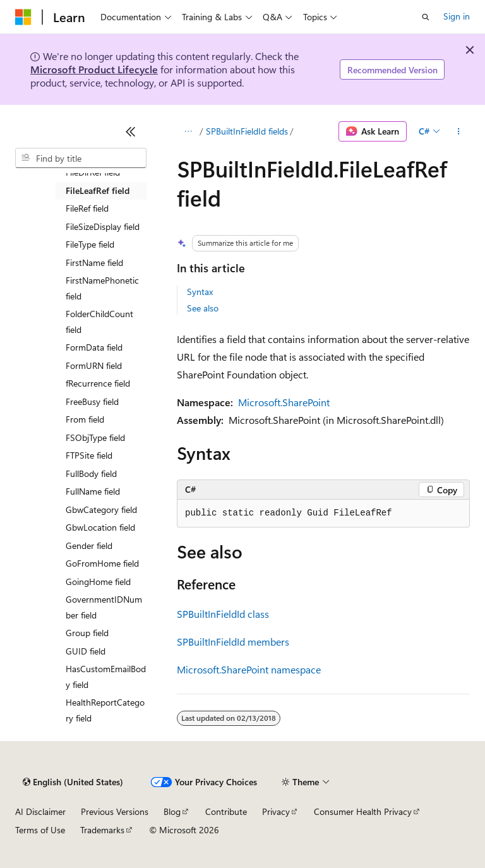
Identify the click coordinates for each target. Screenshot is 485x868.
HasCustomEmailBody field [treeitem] (106, 677)
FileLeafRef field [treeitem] (98, 190)
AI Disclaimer (40, 811)
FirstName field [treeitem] (94, 262)
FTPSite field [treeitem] (89, 455)
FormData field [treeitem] (94, 347)
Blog (172, 811)
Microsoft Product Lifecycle (94, 69)
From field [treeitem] (85, 419)
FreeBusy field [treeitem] (92, 401)
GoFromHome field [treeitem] (102, 563)
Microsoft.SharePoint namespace (249, 669)
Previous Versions (115, 811)
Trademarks (102, 830)
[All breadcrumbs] (188, 131)
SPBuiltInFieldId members (233, 642)
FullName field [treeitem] (93, 491)
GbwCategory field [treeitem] (101, 509)
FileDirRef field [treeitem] (93, 172)
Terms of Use (40, 830)
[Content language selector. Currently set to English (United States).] (73, 782)
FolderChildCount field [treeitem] (99, 322)
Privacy (276, 811)
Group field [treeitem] (87, 633)
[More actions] (459, 131)
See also (203, 308)
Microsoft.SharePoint (284, 402)
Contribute (226, 811)
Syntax (200, 292)
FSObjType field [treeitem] (95, 437)
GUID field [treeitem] (86, 651)
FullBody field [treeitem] (91, 473)
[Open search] (426, 17)
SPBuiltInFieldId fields (247, 131)
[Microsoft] (23, 17)
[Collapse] (131, 131)
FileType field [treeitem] (90, 244)
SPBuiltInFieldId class (223, 614)
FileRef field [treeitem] (87, 208)
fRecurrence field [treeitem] (98, 383)
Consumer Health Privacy (363, 811)
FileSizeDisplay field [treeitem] (103, 226)
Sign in (457, 16)
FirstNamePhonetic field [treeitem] (102, 288)
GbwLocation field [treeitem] (100, 527)
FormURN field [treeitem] (94, 365)
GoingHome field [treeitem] (98, 582)
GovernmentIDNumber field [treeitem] (104, 607)
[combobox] (81, 158)
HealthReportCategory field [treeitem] (105, 710)
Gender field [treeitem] (89, 546)
